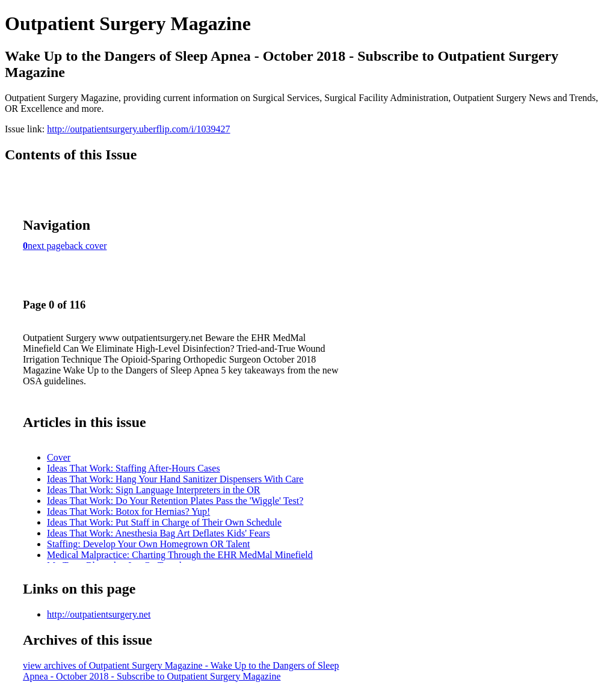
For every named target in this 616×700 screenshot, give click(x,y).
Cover (59, 457)
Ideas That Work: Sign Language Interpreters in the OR (153, 490)
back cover (86, 246)
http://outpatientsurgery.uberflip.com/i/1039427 (138, 129)
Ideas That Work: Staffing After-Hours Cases (134, 468)
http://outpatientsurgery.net (99, 614)
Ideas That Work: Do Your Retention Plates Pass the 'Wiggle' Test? (175, 501)
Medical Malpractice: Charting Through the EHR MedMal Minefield (180, 555)
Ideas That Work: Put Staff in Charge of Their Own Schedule (164, 522)
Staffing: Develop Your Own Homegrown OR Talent (148, 544)
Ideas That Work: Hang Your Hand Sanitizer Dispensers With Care (175, 479)
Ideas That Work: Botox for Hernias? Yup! (128, 511)
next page (46, 246)
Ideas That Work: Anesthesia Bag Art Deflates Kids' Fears (159, 533)
